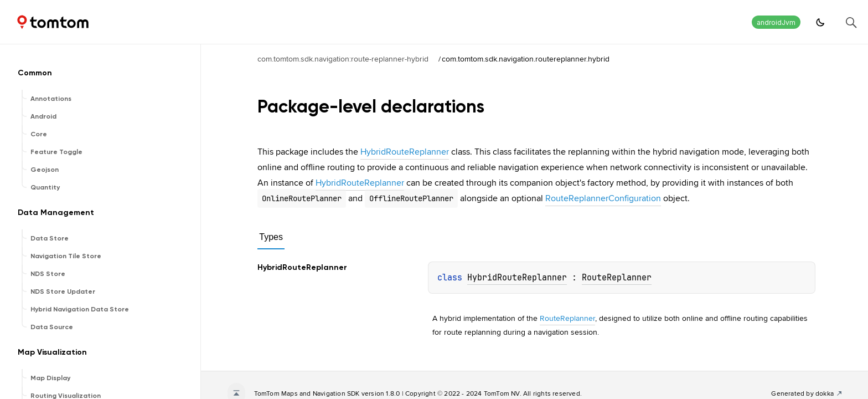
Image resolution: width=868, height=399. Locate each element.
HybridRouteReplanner (405, 152)
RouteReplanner (617, 278)
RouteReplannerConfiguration (603, 198)
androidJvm (776, 22)
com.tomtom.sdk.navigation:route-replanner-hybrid (343, 59)
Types (271, 237)
